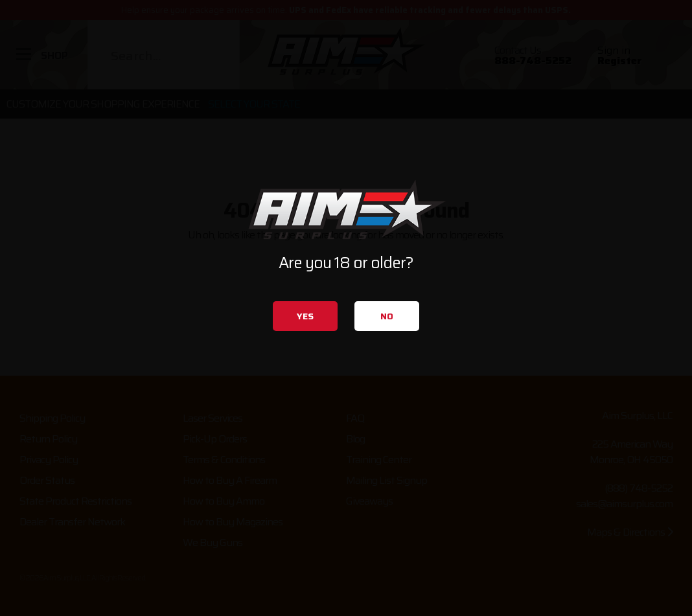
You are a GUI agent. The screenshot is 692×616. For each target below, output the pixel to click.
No (387, 316)
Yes (305, 316)
